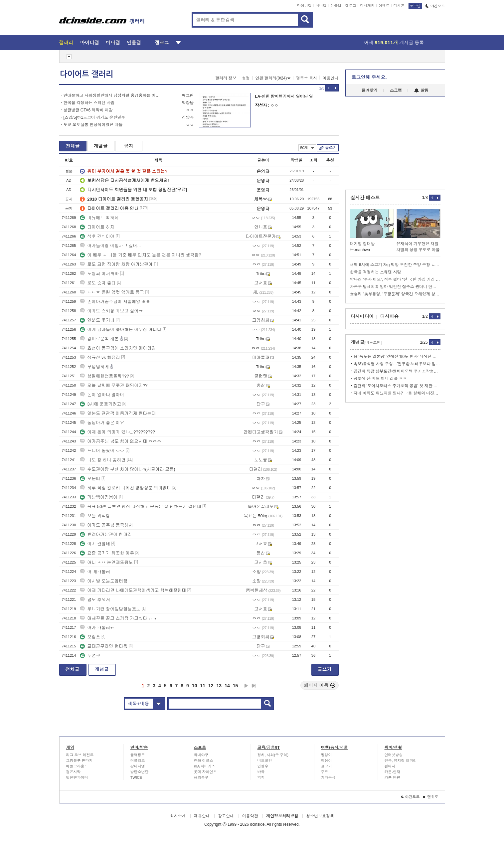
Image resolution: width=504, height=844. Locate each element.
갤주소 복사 (307, 78)
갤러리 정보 (226, 78)
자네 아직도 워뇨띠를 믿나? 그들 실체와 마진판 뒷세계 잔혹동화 (397, 393)
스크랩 (396, 90)
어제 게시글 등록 (394, 43)
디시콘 (399, 6)
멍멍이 (327, 755)
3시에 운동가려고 (100, 404)
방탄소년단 (140, 772)
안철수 (263, 766)
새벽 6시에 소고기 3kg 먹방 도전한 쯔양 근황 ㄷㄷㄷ (395, 265)
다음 (246, 686)
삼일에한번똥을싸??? (104, 376)
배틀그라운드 (77, 766)
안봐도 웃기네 (97, 320)
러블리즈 (138, 760)
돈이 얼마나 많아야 (102, 395)
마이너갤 (304, 6)
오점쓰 (90, 637)
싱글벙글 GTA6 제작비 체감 (88, 110)
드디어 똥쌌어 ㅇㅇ (102, 451)
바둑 (261, 772)
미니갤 (321, 6)
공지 (129, 146)
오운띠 (90, 479)
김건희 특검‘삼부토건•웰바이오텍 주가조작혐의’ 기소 (397, 371)
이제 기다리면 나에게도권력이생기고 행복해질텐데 (133, 590)
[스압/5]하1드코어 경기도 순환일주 (94, 117)
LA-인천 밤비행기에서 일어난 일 (284, 96)
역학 (261, 777)
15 (236, 686)
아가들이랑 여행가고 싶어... (110, 246)
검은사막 (74, 772)
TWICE (136, 777)
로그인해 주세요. (369, 77)
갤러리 (66, 43)
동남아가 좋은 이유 (102, 423)
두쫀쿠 (90, 656)
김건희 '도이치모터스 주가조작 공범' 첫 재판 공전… (397, 386)
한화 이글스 (204, 760)
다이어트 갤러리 (86, 74)
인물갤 (336, 6)
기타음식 (328, 777)
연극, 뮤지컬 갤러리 (401, 760)
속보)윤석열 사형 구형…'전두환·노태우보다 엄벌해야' (397, 364)
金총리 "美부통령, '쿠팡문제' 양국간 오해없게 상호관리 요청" (395, 294)
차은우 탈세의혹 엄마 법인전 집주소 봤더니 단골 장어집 (395, 287)
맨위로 (431, 797)
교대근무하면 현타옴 (104, 646)
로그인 (415, 6)
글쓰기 (331, 148)
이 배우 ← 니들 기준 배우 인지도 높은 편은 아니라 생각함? (140, 255)
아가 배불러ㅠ (97, 628)
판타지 (390, 766)
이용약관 (250, 816)
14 (227, 686)
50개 (307, 148)
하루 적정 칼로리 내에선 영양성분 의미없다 (125, 488)
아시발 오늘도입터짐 (104, 581)
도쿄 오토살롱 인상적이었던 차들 (93, 125)
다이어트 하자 (97, 227)
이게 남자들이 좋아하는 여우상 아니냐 (120, 330)
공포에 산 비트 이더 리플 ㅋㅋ (380, 379)
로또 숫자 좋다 (98, 283)
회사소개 (178, 816)
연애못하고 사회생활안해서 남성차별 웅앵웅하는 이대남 (113, 95)
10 (195, 686)
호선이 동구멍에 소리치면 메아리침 (118, 348)
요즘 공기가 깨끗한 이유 (107, 553)
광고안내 (226, 816)
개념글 (101, 146)
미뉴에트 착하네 (99, 218)
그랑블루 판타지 (80, 760)
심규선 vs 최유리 (100, 357)
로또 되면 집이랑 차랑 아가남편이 (116, 264)
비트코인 (265, 760)
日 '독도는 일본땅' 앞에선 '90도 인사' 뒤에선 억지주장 (397, 357)
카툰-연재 (393, 772)
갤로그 (351, 6)
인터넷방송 (394, 755)
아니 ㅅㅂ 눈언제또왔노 (106, 562)
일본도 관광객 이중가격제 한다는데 (118, 413)
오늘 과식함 (95, 516)
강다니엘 (138, 766)
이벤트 (384, 6)
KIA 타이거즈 (205, 766)
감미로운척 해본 (99, 339)
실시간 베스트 (365, 198)
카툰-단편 (393, 777)
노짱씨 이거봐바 (99, 274)
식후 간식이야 (97, 236)
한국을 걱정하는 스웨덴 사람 (89, 103)
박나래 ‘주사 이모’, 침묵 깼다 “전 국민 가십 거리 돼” (395, 279)
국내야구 (201, 755)
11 (203, 686)
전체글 (73, 146)
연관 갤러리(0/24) (273, 78)
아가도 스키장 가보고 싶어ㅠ (111, 311)
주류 (325, 772)
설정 (246, 78)
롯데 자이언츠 (205, 772)
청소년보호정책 (320, 816)
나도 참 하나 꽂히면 (103, 460)
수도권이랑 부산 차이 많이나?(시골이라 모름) (127, 469)
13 (219, 686)
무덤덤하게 (94, 367)
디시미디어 (362, 316)
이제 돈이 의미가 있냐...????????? (117, 432)
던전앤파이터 (77, 777)
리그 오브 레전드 (80, 755)
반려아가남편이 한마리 (106, 534)
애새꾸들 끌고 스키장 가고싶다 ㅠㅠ (118, 618)
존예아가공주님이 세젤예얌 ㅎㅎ (115, 302)
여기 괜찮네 (95, 544)
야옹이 (327, 760)
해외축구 (201, 777)
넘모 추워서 (95, 600)
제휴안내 (202, 816)
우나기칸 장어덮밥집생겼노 (110, 609)
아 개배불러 (95, 572)
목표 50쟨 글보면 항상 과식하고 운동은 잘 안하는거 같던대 (140, 506)
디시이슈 (390, 316)
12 (211, 686)
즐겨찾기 (370, 90)
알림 (421, 90)
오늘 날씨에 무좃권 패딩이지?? (114, 385)
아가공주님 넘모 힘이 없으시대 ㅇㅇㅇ (120, 441)
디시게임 (367, 6)
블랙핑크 (138, 755)
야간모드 (435, 6)
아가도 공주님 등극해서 (106, 525)
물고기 (327, 766)
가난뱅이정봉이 (99, 497)
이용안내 (331, 78)
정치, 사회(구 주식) (273, 755)
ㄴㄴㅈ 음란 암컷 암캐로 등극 (112, 292)
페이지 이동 (320, 685)
